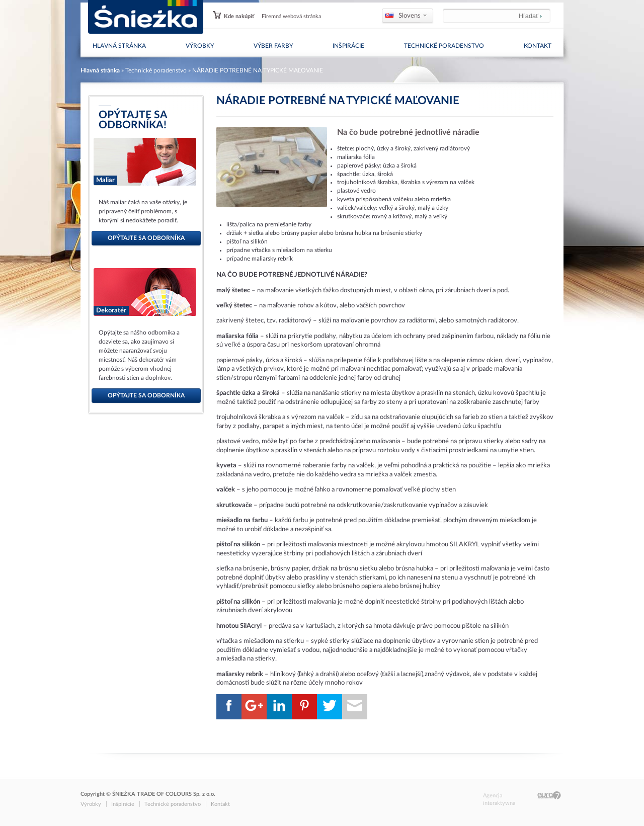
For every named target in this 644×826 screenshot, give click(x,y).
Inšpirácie (348, 46)
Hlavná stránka (119, 46)
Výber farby (273, 46)
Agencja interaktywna (499, 800)
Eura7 (549, 796)
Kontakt (538, 46)
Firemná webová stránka (291, 16)
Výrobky (200, 46)
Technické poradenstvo (444, 46)
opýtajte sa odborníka (146, 238)
